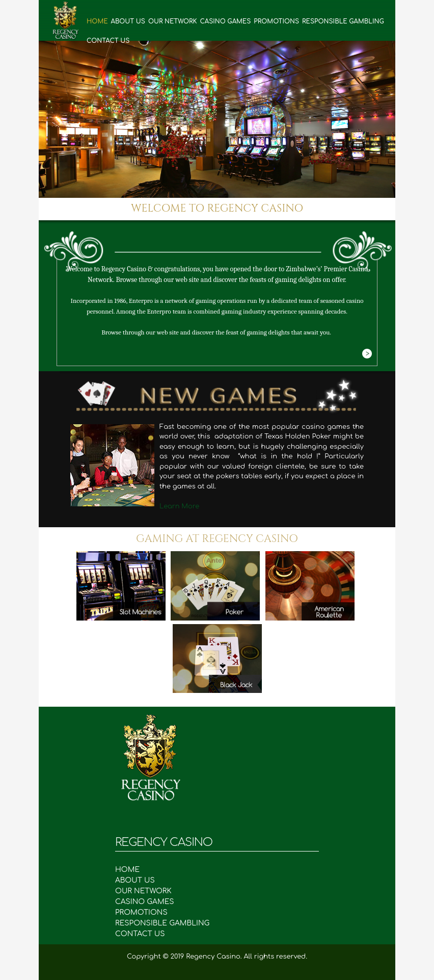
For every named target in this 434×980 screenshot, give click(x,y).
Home (97, 21)
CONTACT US (140, 934)
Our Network (173, 21)
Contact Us (108, 41)
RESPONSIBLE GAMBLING (168, 923)
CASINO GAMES (150, 902)
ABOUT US (140, 880)
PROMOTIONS (146, 912)
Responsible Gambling (343, 21)
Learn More (179, 506)
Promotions (276, 21)
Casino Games (225, 21)
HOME (133, 870)
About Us (128, 21)
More (367, 354)
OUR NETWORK (148, 891)
